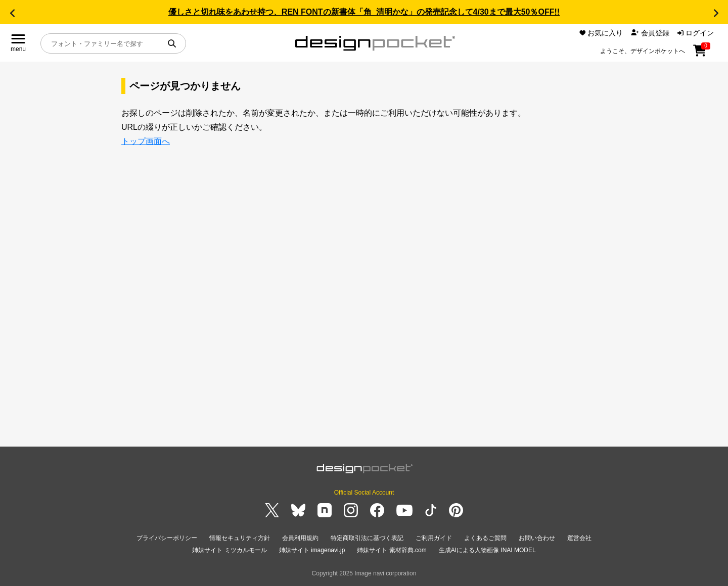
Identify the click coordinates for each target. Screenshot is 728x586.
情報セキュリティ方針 (240, 538)
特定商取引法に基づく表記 (367, 538)
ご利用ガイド (434, 538)
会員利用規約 (300, 538)
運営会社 (579, 538)
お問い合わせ (537, 538)
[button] (12, 13)
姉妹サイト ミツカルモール (229, 550)
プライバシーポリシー (167, 538)
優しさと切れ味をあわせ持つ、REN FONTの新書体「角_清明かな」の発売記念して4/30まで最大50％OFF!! (364, 12)
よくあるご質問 (485, 538)
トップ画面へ (146, 141)
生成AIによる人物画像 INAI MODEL (487, 550)
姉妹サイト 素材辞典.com (392, 550)
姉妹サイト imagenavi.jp (312, 550)
